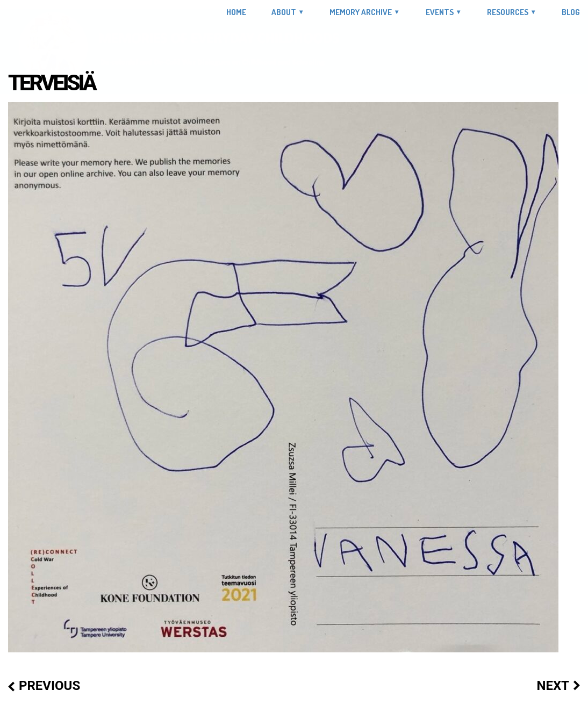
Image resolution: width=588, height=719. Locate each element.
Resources (508, 12)
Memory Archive (361, 12)
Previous (49, 686)
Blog (571, 12)
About (284, 12)
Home (236, 12)
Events (440, 12)
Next (553, 686)
